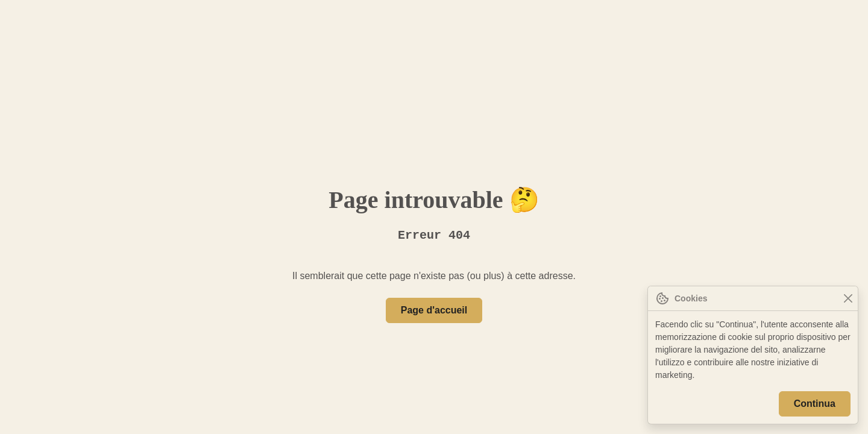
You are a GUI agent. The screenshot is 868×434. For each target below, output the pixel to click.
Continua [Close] (816, 404)
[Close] (848, 299)
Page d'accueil (434, 310)
